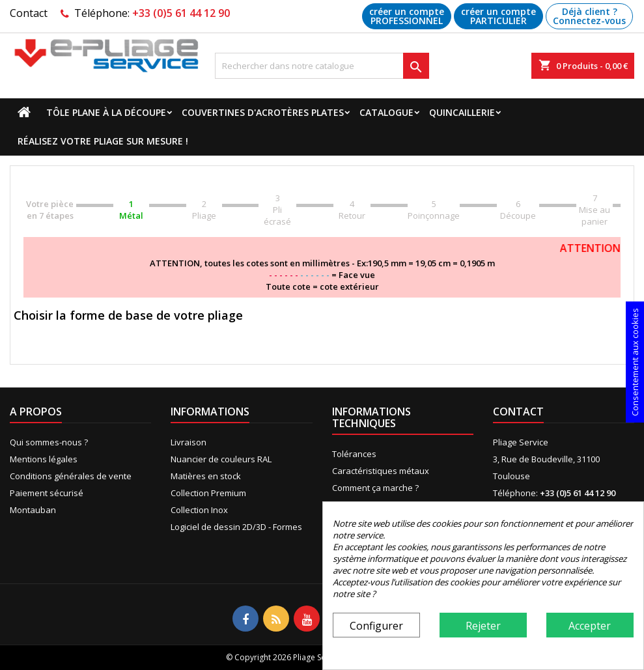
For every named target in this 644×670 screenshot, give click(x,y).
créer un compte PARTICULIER (498, 16)
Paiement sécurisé (47, 493)
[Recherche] (322, 66)
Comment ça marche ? (375, 488)
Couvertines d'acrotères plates (263, 112)
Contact (29, 13)
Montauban (33, 510)
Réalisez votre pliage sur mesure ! (103, 141)
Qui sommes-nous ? (49, 442)
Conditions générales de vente (71, 476)
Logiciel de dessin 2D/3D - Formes (236, 527)
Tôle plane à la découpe (106, 112)
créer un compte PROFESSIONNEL (407, 16)
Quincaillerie (462, 112)
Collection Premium (208, 493)
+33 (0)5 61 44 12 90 (181, 13)
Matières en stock (206, 476)
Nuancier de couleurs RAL (221, 459)
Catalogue (386, 112)
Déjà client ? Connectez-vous (589, 16)
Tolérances (354, 454)
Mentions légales (44, 459)
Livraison (189, 442)
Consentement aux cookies (635, 362)
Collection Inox (199, 510)
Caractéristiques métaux (381, 471)
